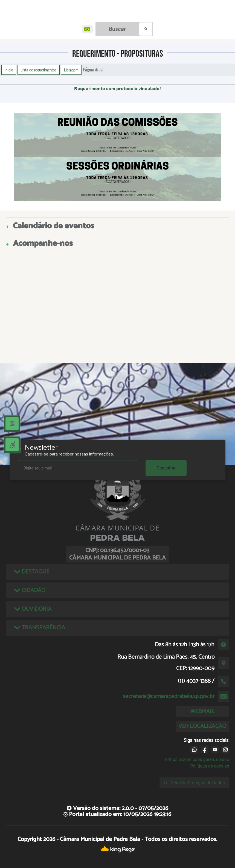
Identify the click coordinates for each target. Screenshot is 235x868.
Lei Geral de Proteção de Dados (194, 783)
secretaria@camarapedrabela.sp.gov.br (169, 696)
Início (9, 70)
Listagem (71, 70)
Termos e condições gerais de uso (196, 759)
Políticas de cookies (210, 766)
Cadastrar (166, 468)
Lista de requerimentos (39, 70)
